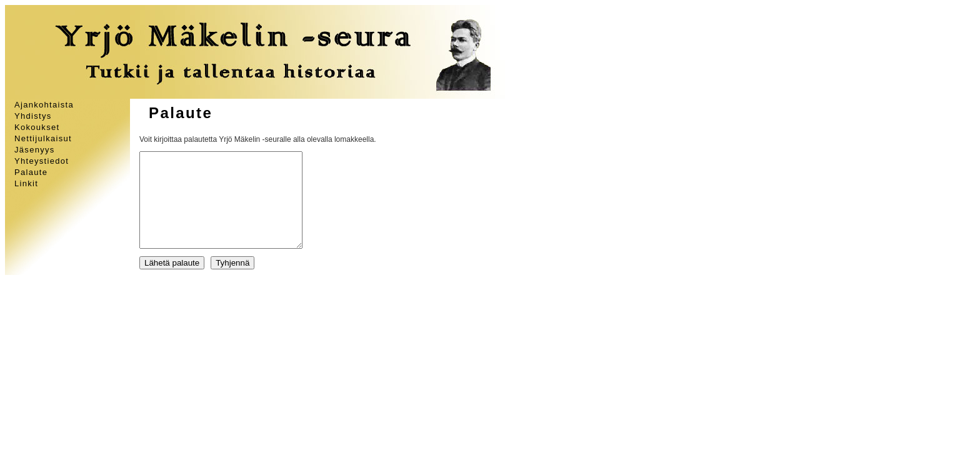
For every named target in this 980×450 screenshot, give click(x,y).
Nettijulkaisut (43, 138)
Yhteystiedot (42, 161)
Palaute (31, 172)
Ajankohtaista (44, 105)
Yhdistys (33, 116)
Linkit (26, 183)
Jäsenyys (35, 150)
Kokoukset (37, 127)
